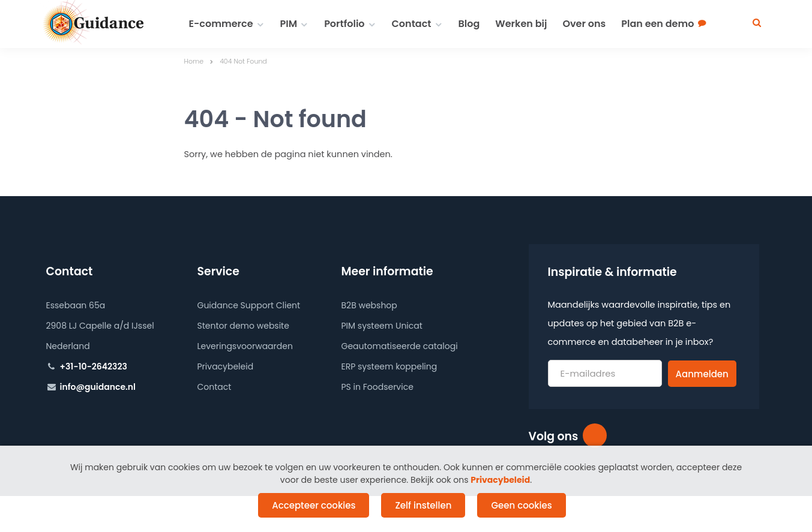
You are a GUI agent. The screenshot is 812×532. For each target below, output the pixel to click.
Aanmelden (702, 374)
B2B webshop (369, 305)
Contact (412, 24)
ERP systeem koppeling (389, 366)
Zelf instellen (423, 505)
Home (194, 61)
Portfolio (344, 24)
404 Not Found (243, 61)
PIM (289, 24)
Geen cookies (521, 505)
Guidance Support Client (249, 305)
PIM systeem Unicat (382, 326)
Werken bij (521, 24)
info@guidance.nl (98, 387)
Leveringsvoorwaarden (245, 346)
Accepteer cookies (314, 505)
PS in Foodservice (377, 387)
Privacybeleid (226, 366)
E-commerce (221, 24)
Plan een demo (657, 24)
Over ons (584, 24)
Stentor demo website (243, 326)
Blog (469, 24)
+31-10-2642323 (94, 366)
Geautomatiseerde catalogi (400, 346)
